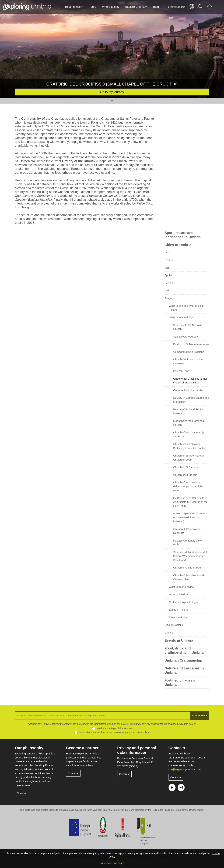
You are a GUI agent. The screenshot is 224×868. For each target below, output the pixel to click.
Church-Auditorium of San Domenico (188, 361)
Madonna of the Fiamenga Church (189, 423)
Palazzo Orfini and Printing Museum (189, 411)
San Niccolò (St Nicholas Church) (188, 327)
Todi (167, 290)
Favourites (209, 7)
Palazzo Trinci (181, 371)
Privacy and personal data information (137, 750)
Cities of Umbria (178, 245)
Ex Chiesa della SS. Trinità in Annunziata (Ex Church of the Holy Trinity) (190, 502)
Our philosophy (29, 748)
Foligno (169, 298)
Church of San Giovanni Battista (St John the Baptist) (190, 446)
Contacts (177, 748)
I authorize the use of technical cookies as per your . (114, 732)
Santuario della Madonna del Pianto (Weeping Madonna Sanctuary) (190, 556)
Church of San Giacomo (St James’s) (189, 434)
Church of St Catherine (187, 467)
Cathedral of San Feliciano (189, 352)
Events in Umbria (179, 640)
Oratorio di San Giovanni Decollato (188, 531)
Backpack (171, 20)
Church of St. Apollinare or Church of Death (189, 458)
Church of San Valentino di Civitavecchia (189, 577)
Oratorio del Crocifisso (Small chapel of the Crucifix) (190, 381)
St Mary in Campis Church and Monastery (191, 400)
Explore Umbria (135, 7)
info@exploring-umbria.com (185, 769)
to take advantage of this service (114, 728)
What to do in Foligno (181, 587)
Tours (93, 7)
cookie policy (142, 732)
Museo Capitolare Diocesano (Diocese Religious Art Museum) (190, 517)
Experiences (73, 7)
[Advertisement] (187, 169)
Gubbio (169, 633)
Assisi (168, 252)
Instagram (181, 788)
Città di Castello (174, 625)
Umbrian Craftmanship (183, 660)
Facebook (172, 788)
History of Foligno (179, 594)
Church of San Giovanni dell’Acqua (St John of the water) (188, 486)
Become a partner (176, 7)
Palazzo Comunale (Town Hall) (188, 543)
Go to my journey (112, 92)
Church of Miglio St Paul (187, 568)
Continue (22, 793)
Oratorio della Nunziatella (188, 390)
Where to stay (111, 7)
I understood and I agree (112, 863)
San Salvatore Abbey (185, 337)
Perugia (169, 283)
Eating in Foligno (179, 610)
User (200, 7)
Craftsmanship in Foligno (183, 602)
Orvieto (169, 260)
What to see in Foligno (182, 317)
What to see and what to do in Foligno (186, 308)
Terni (167, 268)
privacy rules (128, 724)
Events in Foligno (179, 617)
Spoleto (169, 275)
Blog (156, 7)
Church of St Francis (185, 475)
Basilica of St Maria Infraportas (191, 344)
